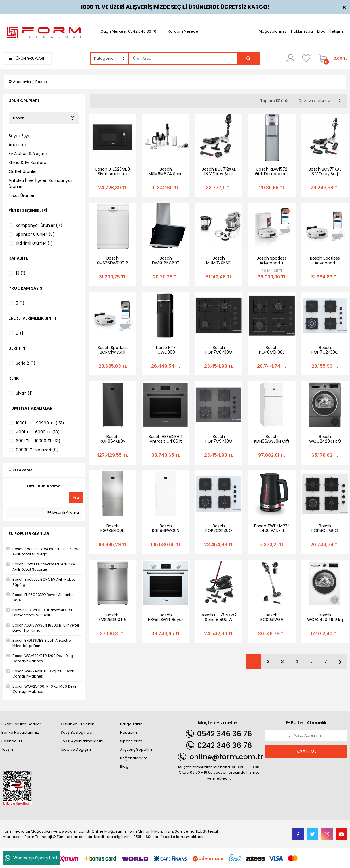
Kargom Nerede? (184, 31)
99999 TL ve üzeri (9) (37, 450)
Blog (321, 31)
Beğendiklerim (134, 758)
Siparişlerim (131, 741)
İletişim (336, 31)
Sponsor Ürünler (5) (35, 234)
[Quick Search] (35, 497)
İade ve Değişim (76, 749)
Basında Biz (12, 741)
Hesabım (129, 732)
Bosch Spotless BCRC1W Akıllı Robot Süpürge (113, 352)
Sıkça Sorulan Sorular (21, 724)
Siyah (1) (24, 393)
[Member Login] (290, 58)
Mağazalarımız (273, 31)
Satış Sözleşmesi (76, 732)
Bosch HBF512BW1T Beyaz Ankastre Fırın (166, 620)
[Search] (183, 59)
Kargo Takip (131, 724)
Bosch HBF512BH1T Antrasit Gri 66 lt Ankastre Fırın (166, 441)
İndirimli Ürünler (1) (34, 243)
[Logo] (44, 31)
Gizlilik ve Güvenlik (77, 724)
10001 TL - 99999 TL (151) (40, 423)
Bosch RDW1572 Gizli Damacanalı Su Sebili (272, 174)
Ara (76, 497)
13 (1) (21, 273)
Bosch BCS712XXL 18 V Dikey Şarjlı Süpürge (219, 174)
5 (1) (20, 303)
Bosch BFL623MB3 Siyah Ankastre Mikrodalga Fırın (113, 174)
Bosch (41, 82)
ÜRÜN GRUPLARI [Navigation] (26, 58)
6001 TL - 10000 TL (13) (38, 441)
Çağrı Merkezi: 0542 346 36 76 (128, 31)
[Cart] (332, 59)
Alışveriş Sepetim (136, 749)
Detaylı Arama (63, 512)
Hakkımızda (302, 31)
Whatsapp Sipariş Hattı (32, 858)
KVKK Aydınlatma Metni (82, 741)
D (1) (20, 333)
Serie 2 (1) (26, 363)
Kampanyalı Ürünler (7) (39, 225)
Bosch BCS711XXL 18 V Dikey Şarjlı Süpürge (325, 174)
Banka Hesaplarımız (20, 732)
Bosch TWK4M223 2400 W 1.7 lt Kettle (272, 531)
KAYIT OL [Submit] (306, 751)
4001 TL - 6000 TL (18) (38, 432)
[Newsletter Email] (306, 735)
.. (311, 661)
